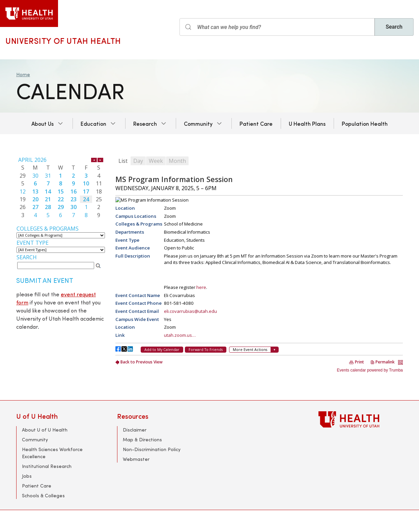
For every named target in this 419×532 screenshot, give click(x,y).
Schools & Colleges (43, 495)
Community (198, 123)
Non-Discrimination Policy (152, 449)
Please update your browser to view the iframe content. (61, 187)
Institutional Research (47, 466)
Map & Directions (142, 439)
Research (145, 123)
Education (93, 123)
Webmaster (136, 459)
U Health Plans (307, 123)
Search (394, 27)
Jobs (27, 476)
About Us (43, 123)
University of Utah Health (63, 40)
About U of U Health (45, 430)
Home (23, 74)
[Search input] (277, 27)
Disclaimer (135, 430)
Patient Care (256, 123)
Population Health (365, 123)
